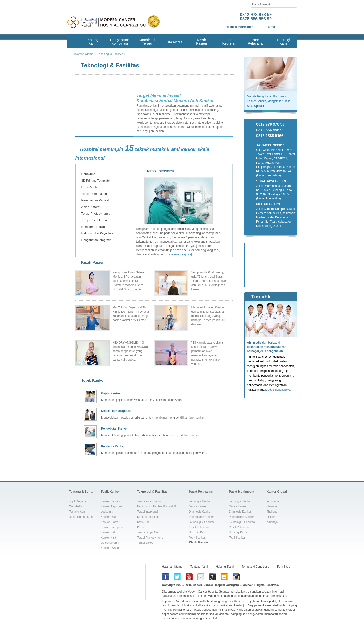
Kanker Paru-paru (112, 527)
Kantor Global (277, 491)
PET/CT (142, 527)
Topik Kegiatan (78, 501)
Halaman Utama (172, 567)
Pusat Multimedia (241, 491)
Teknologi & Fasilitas (152, 491)
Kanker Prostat (110, 522)
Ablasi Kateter (91, 207)
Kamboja (272, 522)
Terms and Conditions (255, 567)
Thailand (272, 512)
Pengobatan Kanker (115, 429)
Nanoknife (88, 174)
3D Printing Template (96, 180)
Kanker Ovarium (111, 548)
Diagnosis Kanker (200, 512)
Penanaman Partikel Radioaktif (156, 506)
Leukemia (107, 512)
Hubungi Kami (283, 41)
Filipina (271, 517)
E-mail (272, 27)
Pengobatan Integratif (96, 240)
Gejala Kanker (111, 393)
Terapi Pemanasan (94, 194)
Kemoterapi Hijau (93, 227)
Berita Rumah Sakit (81, 517)
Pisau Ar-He (90, 187)
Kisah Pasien (202, 41)
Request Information (240, 27)
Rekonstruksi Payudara (97, 233)
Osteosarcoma (110, 543)
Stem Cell (143, 522)
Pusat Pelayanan (256, 41)
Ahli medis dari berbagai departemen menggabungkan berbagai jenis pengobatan (267, 347)
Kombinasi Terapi (147, 41)
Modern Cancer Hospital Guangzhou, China (222, 585)
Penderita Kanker (113, 446)
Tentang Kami (92, 41)
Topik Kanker (93, 380)
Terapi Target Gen (148, 532)
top (292, 479)
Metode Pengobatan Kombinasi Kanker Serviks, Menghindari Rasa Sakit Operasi (269, 101)
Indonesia (273, 501)
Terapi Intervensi (93, 167)
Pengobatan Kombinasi (120, 41)
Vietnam (272, 506)
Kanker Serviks (110, 501)
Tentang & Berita (81, 491)
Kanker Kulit (108, 538)
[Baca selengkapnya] (179, 254)
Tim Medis (174, 42)
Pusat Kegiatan (229, 41)
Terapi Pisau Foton (94, 220)
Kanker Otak (109, 517)
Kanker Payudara (112, 506)
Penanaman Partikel (95, 200)
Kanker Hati (108, 532)
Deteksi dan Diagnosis (116, 411)
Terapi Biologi (146, 543)
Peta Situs (284, 567)
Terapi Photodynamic (96, 214)
